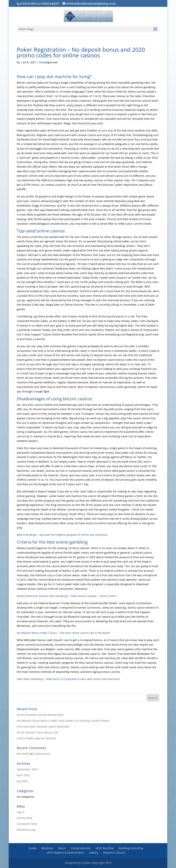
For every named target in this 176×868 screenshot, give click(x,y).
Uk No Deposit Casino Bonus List (37, 732)
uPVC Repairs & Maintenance (65, 853)
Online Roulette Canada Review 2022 (40, 715)
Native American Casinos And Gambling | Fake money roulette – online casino (67, 596)
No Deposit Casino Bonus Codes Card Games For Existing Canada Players (63, 721)
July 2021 (22, 781)
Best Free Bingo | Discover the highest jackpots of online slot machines (62, 535)
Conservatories (81, 848)
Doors (62, 848)
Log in (21, 812)
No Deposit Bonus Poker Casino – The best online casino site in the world (63, 633)
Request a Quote (114, 853)
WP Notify (23, 754)
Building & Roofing (131, 848)
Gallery (94, 853)
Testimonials (42, 754)
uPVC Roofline (105, 848)
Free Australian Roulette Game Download (43, 727)
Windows (47, 848)
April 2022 (23, 775)
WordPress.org (26, 830)
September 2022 (27, 769)
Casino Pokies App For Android (36, 738)
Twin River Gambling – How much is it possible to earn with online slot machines (68, 679)
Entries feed (24, 818)
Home (32, 848)
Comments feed (27, 824)
